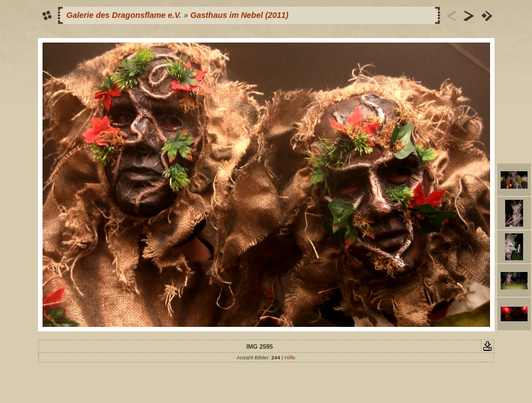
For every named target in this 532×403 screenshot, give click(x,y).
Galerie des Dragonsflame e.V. (124, 15)
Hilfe (290, 357)
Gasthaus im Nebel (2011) (239, 15)
